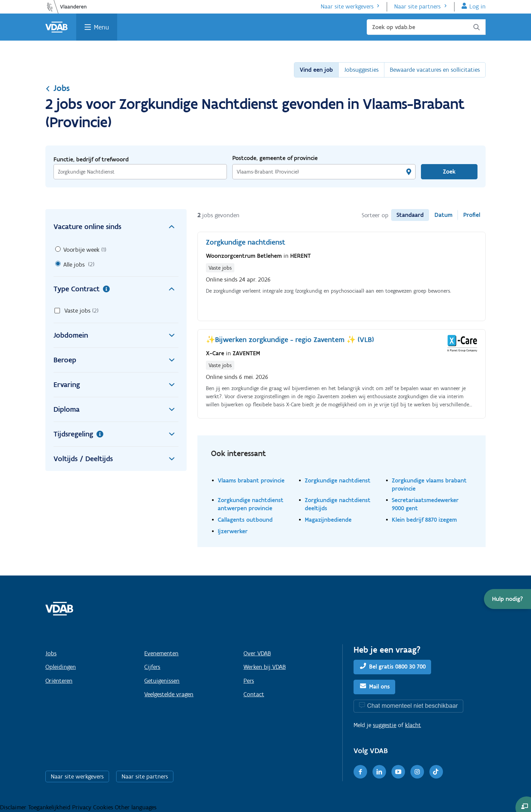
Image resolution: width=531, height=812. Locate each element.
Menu (101, 27)
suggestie (385, 725)
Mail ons (379, 686)
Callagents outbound (245, 520)
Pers (249, 681)
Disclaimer (14, 807)
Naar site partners (417, 6)
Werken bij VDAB (265, 667)
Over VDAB (257, 653)
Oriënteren (59, 681)
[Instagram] (417, 772)
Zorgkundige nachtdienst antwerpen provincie (251, 504)
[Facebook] (360, 772)
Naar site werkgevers (347, 6)
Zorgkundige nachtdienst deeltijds (338, 504)
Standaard (410, 215)
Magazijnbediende (328, 520)
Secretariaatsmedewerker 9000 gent (425, 504)
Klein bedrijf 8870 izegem (424, 520)
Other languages (136, 807)
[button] (507, 599)
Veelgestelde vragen (169, 694)
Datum (443, 215)
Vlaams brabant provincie (251, 480)
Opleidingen (61, 667)
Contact (254, 694)
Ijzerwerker (233, 531)
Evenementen (161, 653)
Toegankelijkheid (50, 807)
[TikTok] (436, 772)
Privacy (83, 807)
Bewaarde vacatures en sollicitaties (435, 70)
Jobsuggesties (361, 70)
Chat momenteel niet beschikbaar (412, 706)
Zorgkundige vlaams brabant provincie (429, 484)
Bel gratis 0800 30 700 (397, 667)
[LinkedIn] (379, 772)
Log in (477, 6)
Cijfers (152, 667)
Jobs (58, 88)
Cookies (104, 807)
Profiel (472, 215)
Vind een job (316, 70)
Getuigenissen (162, 681)
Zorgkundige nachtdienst (338, 480)
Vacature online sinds (116, 227)
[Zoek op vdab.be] (426, 27)
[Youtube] (398, 772)
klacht (413, 725)
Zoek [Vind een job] (449, 172)
